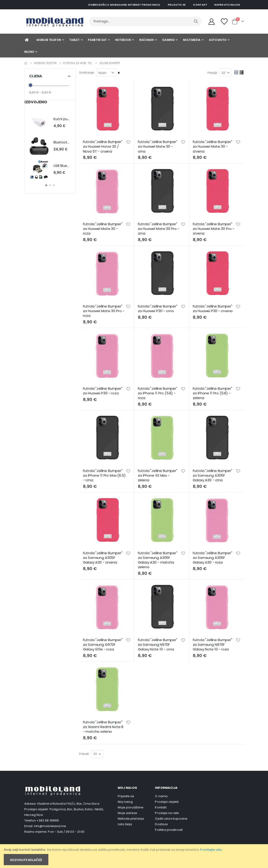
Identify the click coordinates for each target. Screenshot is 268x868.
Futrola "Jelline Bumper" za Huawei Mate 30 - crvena (213, 146)
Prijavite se (177, 5)
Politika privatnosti (169, 827)
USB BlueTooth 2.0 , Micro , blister (62, 166)
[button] (129, 142)
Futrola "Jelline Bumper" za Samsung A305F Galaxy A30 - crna (213, 473)
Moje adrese (128, 810)
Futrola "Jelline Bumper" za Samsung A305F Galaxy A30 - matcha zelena (158, 558)
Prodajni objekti (167, 799)
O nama (161, 793)
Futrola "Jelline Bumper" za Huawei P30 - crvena (213, 307)
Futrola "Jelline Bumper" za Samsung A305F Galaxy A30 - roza (213, 555)
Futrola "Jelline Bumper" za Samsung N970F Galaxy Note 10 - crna (158, 642)
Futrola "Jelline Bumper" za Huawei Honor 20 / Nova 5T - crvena (104, 146)
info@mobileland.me (50, 823)
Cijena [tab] (50, 76)
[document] (134, 856)
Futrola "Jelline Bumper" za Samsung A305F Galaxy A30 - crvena (104, 555)
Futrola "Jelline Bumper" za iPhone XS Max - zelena (158, 473)
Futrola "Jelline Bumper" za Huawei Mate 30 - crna (158, 146)
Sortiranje (88, 73)
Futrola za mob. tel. (78, 63)
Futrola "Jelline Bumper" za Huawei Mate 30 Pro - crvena (214, 228)
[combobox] (145, 21)
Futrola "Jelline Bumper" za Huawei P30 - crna (158, 307)
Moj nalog (125, 799)
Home (26, 63)
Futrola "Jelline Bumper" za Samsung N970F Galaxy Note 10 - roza (213, 642)
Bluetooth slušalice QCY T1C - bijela (62, 142)
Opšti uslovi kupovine (171, 816)
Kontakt (200, 5)
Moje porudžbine (131, 804)
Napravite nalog (227, 5)
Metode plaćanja (131, 816)
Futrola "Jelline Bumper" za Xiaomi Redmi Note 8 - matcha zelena (104, 724)
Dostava (161, 821)
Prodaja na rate (167, 810)
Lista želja (125, 821)
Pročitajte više (211, 850)
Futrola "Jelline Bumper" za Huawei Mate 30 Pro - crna (159, 228)
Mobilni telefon (45, 63)
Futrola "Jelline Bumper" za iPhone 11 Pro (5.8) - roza (158, 392)
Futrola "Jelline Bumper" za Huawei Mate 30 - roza (104, 228)
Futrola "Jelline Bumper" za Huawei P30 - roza (104, 389)
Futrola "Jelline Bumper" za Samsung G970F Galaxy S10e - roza (104, 642)
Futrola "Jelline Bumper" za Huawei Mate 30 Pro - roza (105, 310)
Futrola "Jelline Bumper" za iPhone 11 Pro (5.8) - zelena (213, 392)
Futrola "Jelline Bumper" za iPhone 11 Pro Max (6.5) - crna (104, 473)
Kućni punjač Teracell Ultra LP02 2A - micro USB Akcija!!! (62, 119)
